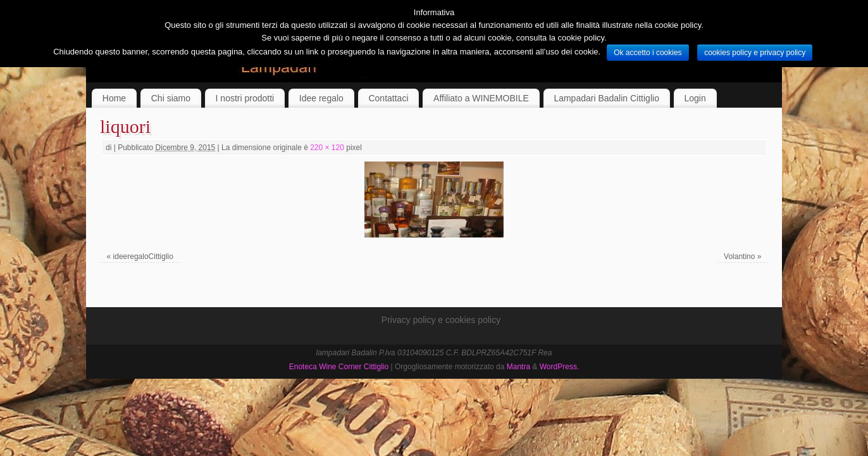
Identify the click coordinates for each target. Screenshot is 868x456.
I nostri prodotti (245, 98)
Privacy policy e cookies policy (441, 320)
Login (695, 98)
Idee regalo (321, 98)
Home (114, 98)
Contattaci (388, 98)
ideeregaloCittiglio (143, 256)
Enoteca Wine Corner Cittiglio (339, 367)
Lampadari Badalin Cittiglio (606, 98)
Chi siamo (171, 98)
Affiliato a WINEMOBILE (481, 98)
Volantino (739, 256)
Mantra (518, 367)
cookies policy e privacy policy (755, 53)
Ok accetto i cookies (648, 53)
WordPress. (559, 367)
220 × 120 (327, 148)
